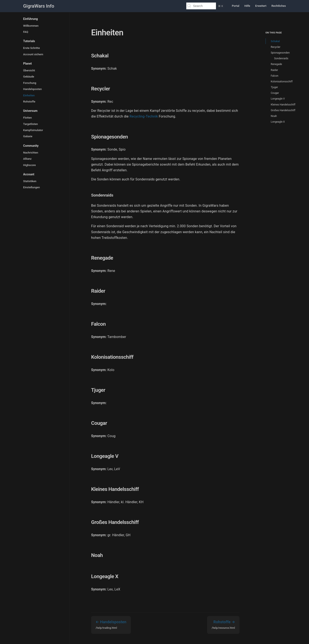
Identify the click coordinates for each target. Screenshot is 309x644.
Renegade (276, 64)
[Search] (199, 6)
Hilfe (247, 6)
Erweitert (261, 6)
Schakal (275, 41)
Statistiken (30, 181)
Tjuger (274, 87)
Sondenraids (281, 58)
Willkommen (31, 26)
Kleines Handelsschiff (283, 105)
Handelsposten (32, 89)
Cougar (275, 93)
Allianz (27, 159)
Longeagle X (278, 122)
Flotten (27, 118)
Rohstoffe (29, 102)
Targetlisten (30, 124)
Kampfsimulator (33, 130)
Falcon (275, 76)
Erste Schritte (31, 48)
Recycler (276, 47)
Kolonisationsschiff (282, 82)
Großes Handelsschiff (283, 110)
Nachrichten (31, 153)
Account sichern (33, 54)
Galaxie (28, 136)
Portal (236, 6)
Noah (274, 116)
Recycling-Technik (144, 116)
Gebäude (29, 77)
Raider (274, 70)
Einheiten (29, 95)
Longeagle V (278, 99)
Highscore (29, 165)
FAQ (26, 32)
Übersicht (29, 70)
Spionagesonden (280, 53)
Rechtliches (279, 6)
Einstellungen (31, 187)
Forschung (30, 83)
